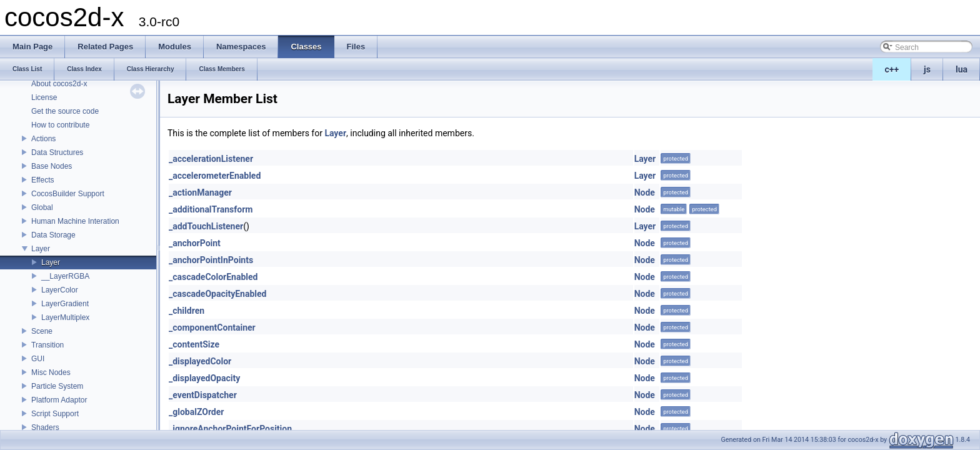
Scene (42, 331)
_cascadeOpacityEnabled (217, 294)
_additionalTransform (211, 209)
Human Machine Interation (75, 221)
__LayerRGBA (65, 276)
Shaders (45, 427)
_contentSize (194, 344)
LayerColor (60, 290)
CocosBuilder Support (68, 194)
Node (645, 192)
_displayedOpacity (204, 378)
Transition (47, 345)
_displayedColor (200, 361)
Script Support (55, 414)
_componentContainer (212, 327)
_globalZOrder (196, 412)
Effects (42, 180)
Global (42, 207)
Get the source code (65, 111)
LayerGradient (65, 304)
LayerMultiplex (65, 317)
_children (187, 311)
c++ (892, 69)
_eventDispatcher (203, 395)
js (927, 69)
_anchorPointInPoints (211, 260)
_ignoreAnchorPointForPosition (230, 429)
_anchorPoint (195, 243)
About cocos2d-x (59, 84)
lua (962, 69)
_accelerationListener (211, 159)
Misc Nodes (51, 372)
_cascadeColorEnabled (213, 277)
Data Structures (57, 152)
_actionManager (200, 192)
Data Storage (53, 235)
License (44, 97)
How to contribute (60, 125)
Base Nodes (52, 166)
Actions (43, 139)
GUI (38, 359)
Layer (41, 249)
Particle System (57, 386)
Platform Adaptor (59, 400)
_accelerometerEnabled (215, 176)
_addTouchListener (206, 226)
